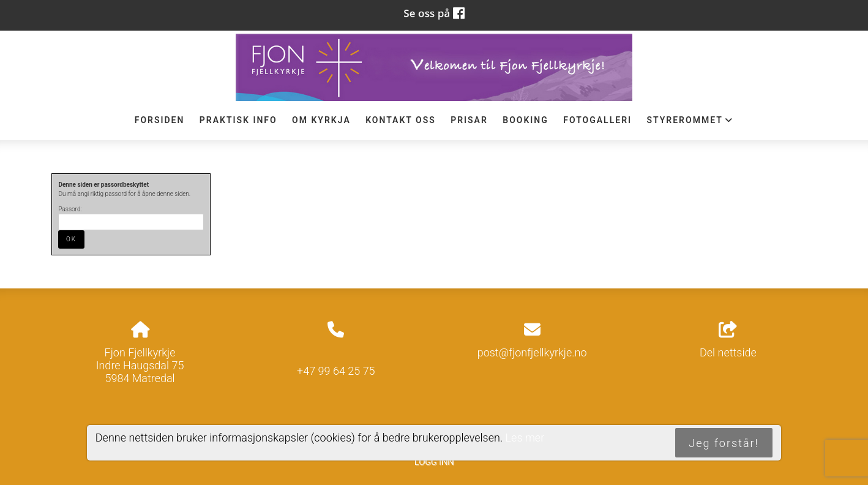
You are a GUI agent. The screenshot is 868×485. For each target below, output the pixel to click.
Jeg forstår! (724, 443)
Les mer (525, 438)
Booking (526, 120)
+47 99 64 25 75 (336, 371)
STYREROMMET (690, 123)
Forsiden (160, 120)
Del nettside (728, 340)
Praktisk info (238, 120)
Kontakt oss (401, 120)
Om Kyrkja (321, 120)
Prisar (469, 120)
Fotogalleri (597, 120)
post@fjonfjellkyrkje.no (532, 352)
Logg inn (434, 462)
